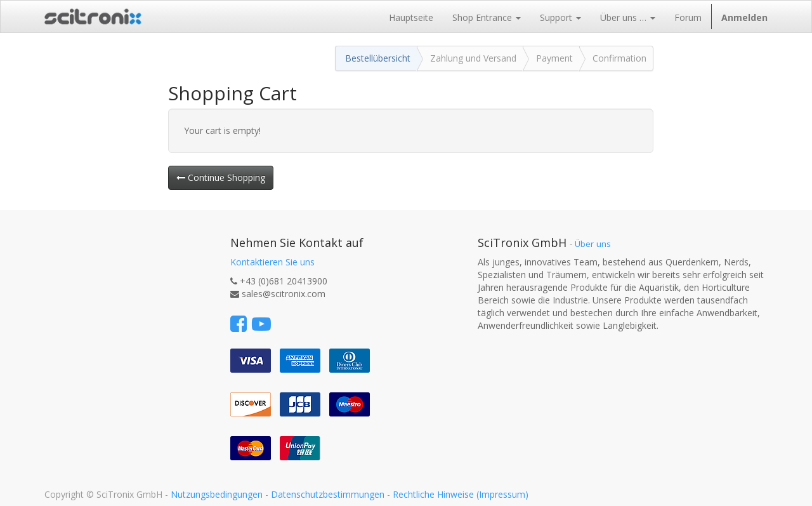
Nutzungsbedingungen (217, 494)
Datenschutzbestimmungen (328, 494)
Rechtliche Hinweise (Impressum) (461, 494)
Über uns (593, 244)
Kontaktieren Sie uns (272, 262)
